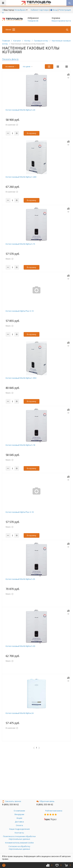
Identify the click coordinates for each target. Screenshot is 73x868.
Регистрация (65, 10)
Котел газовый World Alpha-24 (20, 713)
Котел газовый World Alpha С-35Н (21, 378)
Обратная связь (45, 801)
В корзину (32, 133)
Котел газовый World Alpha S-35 (20, 579)
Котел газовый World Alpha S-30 (20, 646)
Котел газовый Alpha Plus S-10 (20, 512)
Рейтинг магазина (54, 811)
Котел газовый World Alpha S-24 (20, 110)
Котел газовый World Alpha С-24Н (21, 177)
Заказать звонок (12, 801)
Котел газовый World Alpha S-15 (20, 244)
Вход (55, 10)
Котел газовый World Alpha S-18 (20, 445)
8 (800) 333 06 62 (10, 804)
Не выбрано (21, 10)
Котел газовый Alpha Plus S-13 (20, 311)
